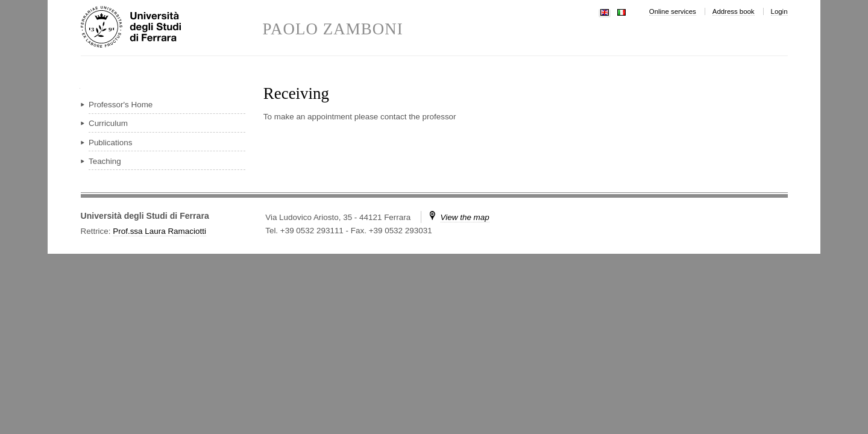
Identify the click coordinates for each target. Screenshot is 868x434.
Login (779, 11)
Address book (734, 11)
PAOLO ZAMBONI (333, 29)
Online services (673, 11)
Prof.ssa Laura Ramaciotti (159, 231)
